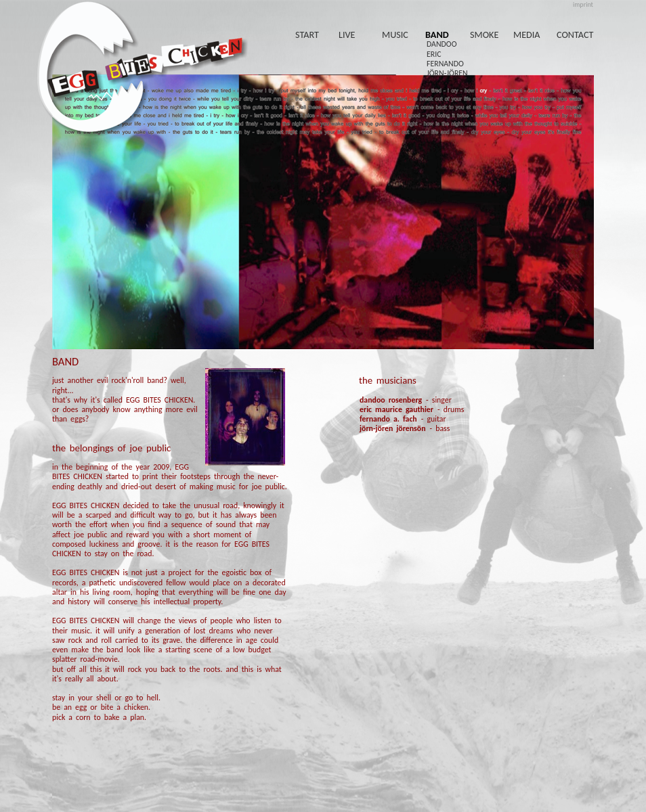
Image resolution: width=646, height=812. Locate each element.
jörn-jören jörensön (393, 428)
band (437, 35)
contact (575, 35)
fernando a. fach (388, 419)
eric (434, 54)
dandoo (442, 44)
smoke (484, 35)
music (395, 35)
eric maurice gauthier (396, 409)
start (307, 35)
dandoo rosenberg (391, 400)
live (347, 35)
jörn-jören (447, 73)
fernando (445, 64)
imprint (583, 4)
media (527, 35)
